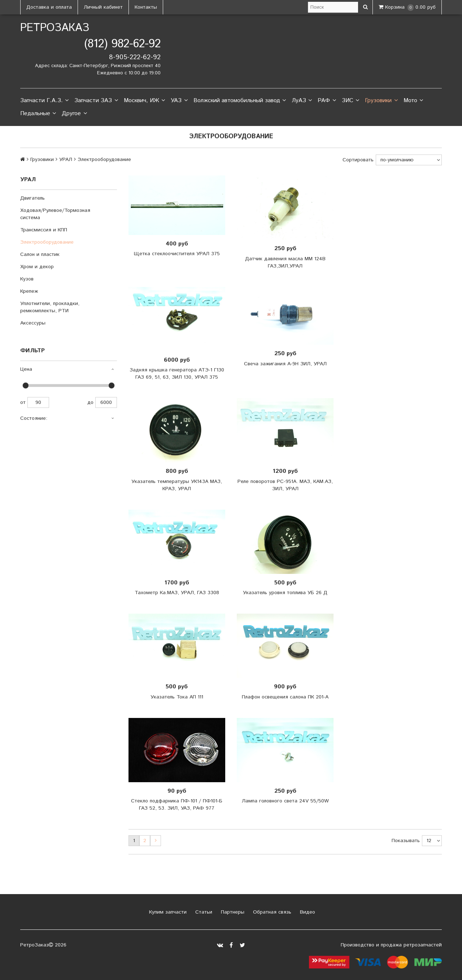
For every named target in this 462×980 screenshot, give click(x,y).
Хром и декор (37, 267)
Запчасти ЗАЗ (96, 101)
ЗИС (350, 101)
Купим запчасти (167, 912)
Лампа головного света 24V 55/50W (285, 801)
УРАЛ (66, 160)
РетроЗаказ (55, 28)
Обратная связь (271, 912)
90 (38, 402)
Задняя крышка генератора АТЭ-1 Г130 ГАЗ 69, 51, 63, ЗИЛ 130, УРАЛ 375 (177, 374)
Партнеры (232, 912)
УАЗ (179, 101)
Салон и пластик (40, 254)
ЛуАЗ (302, 101)
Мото (413, 101)
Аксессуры (33, 323)
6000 (106, 402)
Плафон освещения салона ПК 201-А (285, 697)
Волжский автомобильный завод (240, 101)
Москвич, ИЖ (144, 101)
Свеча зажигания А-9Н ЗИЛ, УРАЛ (285, 364)
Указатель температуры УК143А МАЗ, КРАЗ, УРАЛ (177, 485)
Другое (74, 114)
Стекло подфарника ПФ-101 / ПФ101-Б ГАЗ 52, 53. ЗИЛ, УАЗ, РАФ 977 (177, 805)
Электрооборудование (47, 242)
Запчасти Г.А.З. (44, 101)
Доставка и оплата (49, 7)
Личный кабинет (103, 7)
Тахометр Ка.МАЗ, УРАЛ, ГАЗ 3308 (177, 593)
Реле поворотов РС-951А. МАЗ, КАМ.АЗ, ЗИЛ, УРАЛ (285, 485)
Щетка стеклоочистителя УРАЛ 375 (177, 254)
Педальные (38, 114)
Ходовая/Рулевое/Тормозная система (55, 214)
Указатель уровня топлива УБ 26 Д (285, 593)
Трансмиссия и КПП (44, 230)
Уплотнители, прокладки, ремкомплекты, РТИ (50, 307)
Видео (307, 912)
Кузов (27, 279)
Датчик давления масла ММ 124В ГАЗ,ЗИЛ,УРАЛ (285, 262)
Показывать (406, 841)
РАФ (327, 101)
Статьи (203, 912)
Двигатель (32, 198)
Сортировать (358, 160)
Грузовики (381, 101)
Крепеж (29, 291)
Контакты (146, 7)
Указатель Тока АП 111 (177, 697)
